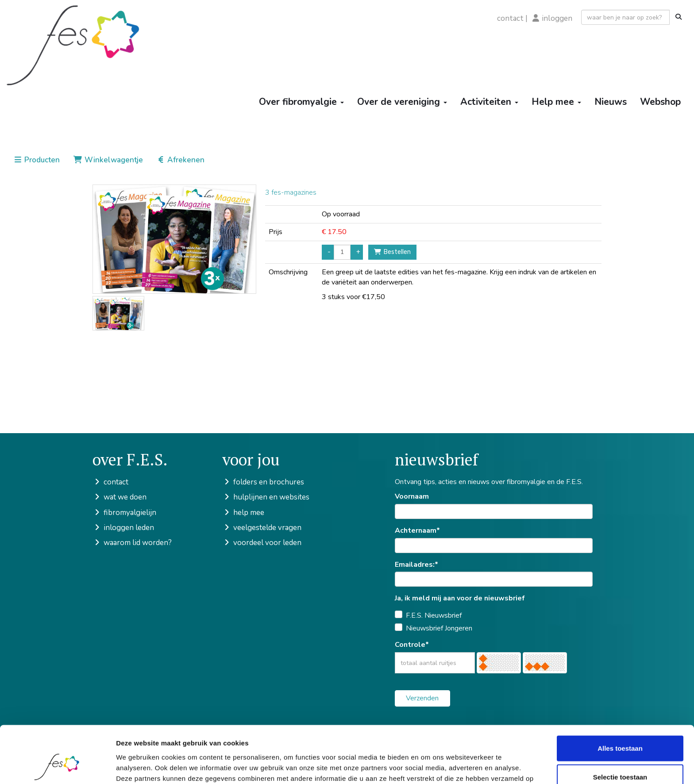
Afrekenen (180, 160)
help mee (243, 513)
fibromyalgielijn (124, 513)
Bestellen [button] (392, 252)
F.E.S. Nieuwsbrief (434, 615)
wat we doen (120, 497)
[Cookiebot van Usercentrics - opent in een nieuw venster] (57, 767)
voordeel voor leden (262, 543)
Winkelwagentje (108, 160)
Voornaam (412, 496)
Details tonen (478, 767)
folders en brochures (263, 482)
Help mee (556, 102)
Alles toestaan (620, 697)
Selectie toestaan (620, 726)
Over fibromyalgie (301, 102)
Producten (37, 160)
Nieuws (611, 102)
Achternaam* (417, 530)
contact (510, 18)
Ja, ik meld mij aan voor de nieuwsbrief (460, 598)
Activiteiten (489, 102)
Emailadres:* (416, 565)
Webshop (660, 102)
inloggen (557, 18)
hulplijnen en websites (266, 497)
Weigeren (620, 755)
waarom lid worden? (132, 543)
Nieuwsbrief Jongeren (439, 628)
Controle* (412, 645)
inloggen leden (123, 528)
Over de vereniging (402, 102)
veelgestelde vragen (262, 528)
